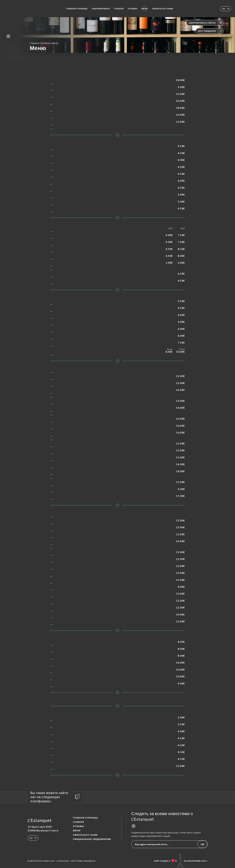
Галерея (119, 9)
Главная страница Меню (44, 43)
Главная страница (77, 9)
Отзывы (133, 9)
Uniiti (204, 861)
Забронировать (101, 9)
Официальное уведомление (92, 839)
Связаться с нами (163, 9)
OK (203, 844)
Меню (145, 9)
